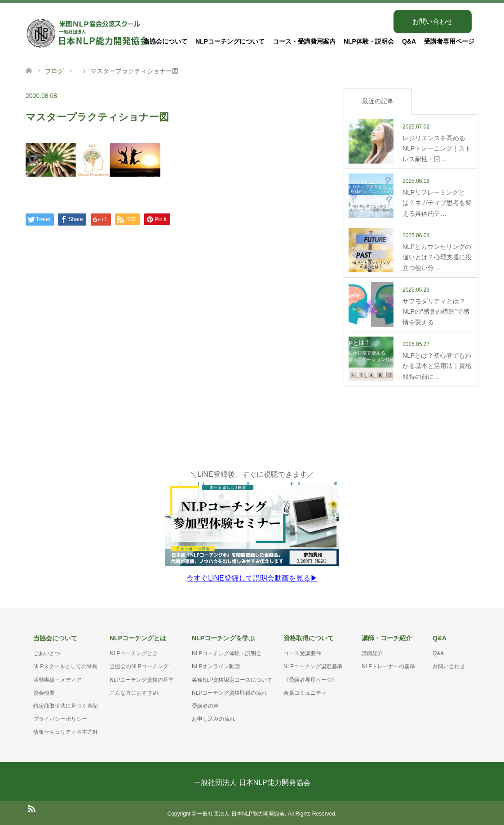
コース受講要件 (302, 652)
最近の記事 (378, 101)
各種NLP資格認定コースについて (232, 679)
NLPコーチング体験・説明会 (227, 652)
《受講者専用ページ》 (310, 679)
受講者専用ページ (449, 41)
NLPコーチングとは (134, 652)
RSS (31, 807)
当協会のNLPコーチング (139, 665)
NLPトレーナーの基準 (388, 665)
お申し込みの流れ (213, 718)
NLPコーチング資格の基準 (142, 679)
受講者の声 (205, 705)
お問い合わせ (433, 21)
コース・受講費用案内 (304, 41)
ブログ (54, 71)
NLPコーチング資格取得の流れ (229, 692)
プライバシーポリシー (60, 718)
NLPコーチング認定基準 (313, 665)
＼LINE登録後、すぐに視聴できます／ (252, 526)
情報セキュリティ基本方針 (66, 731)
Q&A (409, 41)
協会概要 (44, 692)
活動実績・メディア (57, 679)
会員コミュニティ (305, 692)
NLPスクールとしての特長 (65, 665)
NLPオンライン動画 (216, 665)
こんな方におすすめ (134, 692)
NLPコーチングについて (230, 41)
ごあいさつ (47, 652)
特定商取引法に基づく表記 (66, 705)
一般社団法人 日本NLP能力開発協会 (252, 781)
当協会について (165, 41)
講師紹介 (372, 652)
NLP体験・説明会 (369, 41)
